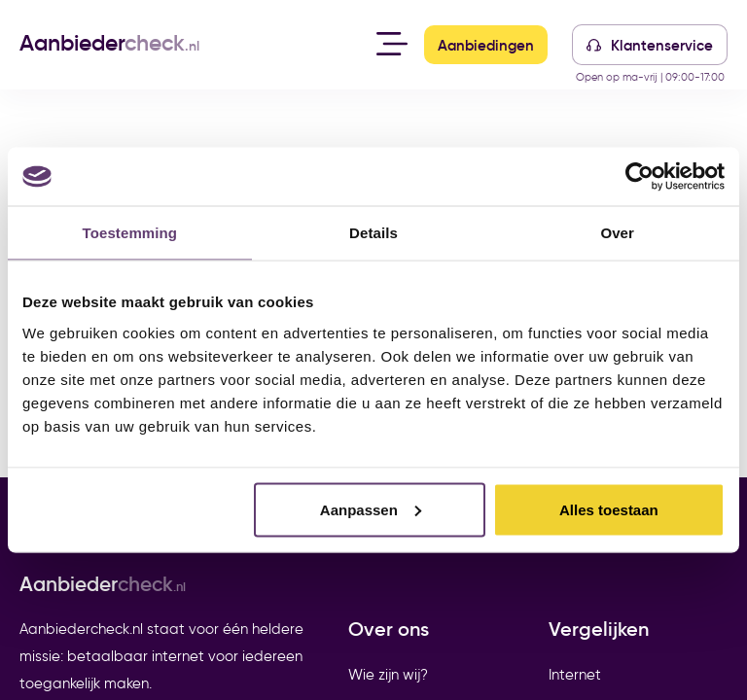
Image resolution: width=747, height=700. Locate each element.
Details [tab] (373, 233)
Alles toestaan (609, 509)
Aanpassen (371, 509)
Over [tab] (617, 233)
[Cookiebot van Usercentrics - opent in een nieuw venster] (640, 177)
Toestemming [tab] (130, 233)
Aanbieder (109, 43)
